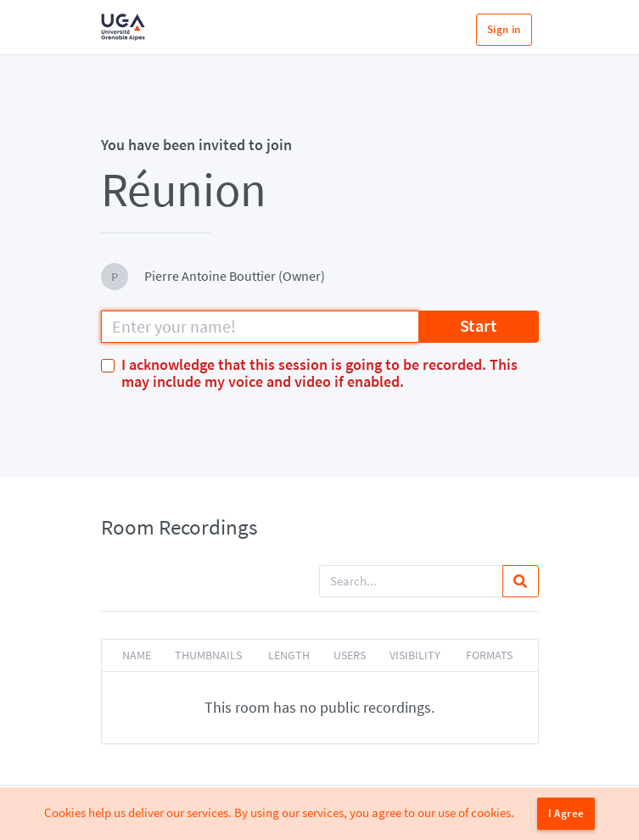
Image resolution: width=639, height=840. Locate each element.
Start (479, 325)
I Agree (566, 813)
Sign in (504, 29)
